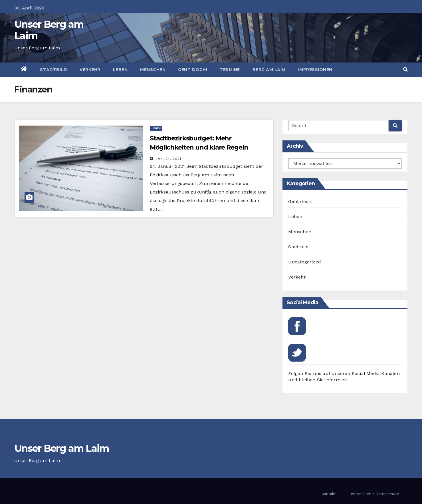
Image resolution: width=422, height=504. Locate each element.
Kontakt (329, 494)
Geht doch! (193, 70)
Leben (120, 70)
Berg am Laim (269, 70)
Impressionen (315, 70)
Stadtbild (54, 70)
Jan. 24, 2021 (168, 159)
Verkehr (90, 70)
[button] (405, 69)
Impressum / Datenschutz (375, 494)
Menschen (153, 70)
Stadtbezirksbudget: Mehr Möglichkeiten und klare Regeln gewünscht (199, 147)
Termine (230, 70)
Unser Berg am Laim (49, 30)
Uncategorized (305, 262)
